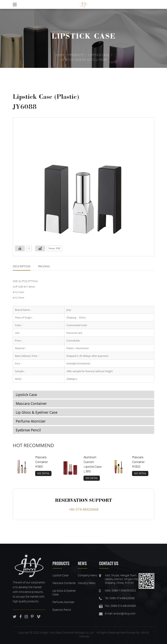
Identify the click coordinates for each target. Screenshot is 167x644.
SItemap (84, 636)
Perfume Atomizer (31, 421)
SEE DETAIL (43, 473)
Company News (87, 575)
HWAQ (145, 632)
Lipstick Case (83, 36)
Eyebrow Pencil (28, 430)
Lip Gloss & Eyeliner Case (37, 412)
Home (60, 55)
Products (76, 55)
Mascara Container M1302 (138, 462)
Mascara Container (31, 403)
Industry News (87, 583)
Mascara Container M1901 (41, 462)
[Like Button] (20, 248)
